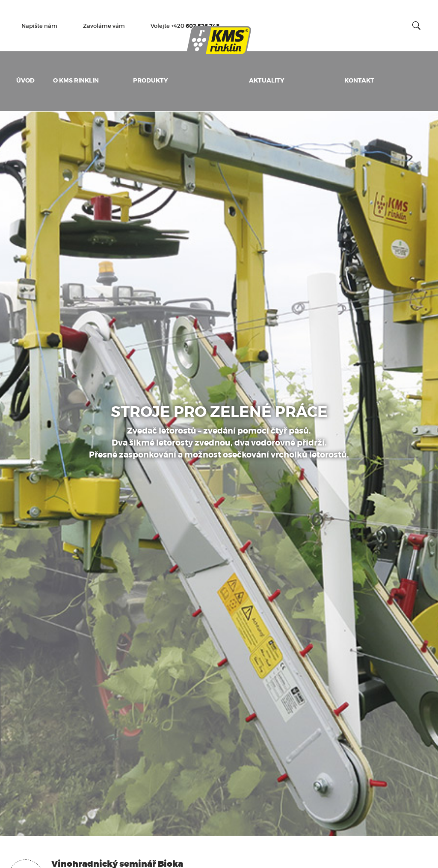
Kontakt (359, 81)
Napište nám (39, 26)
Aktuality (267, 81)
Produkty (151, 81)
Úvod (25, 81)
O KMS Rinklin (76, 81)
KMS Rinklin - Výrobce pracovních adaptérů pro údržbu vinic (219, 41)
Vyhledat (417, 26)
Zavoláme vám (104, 26)
